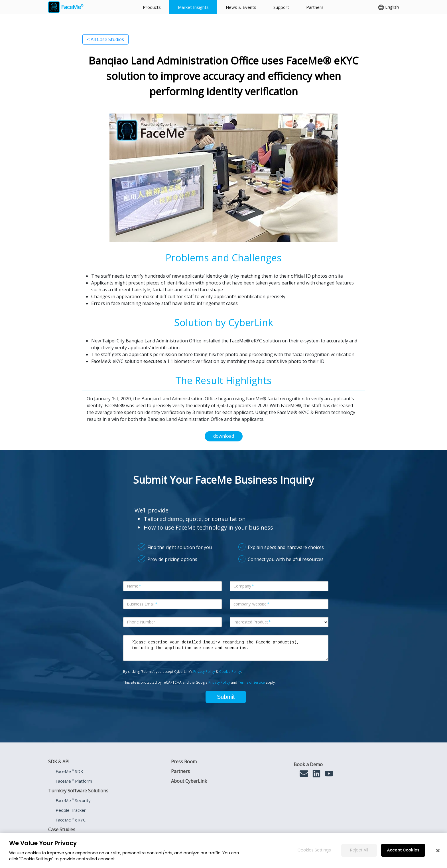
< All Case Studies (105, 39)
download (224, 436)
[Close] (438, 851)
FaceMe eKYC (71, 820)
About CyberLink (189, 781)
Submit (226, 697)
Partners (315, 7)
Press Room (184, 762)
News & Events (241, 7)
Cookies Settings (314, 850)
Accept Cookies (403, 850)
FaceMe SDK (69, 771)
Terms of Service (251, 682)
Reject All (359, 850)
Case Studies (62, 829)
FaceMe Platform (74, 781)
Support (281, 7)
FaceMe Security (73, 800)
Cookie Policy (230, 672)
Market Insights (193, 7)
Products (152, 7)
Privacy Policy (204, 672)
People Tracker (71, 810)
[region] (223, 851)
